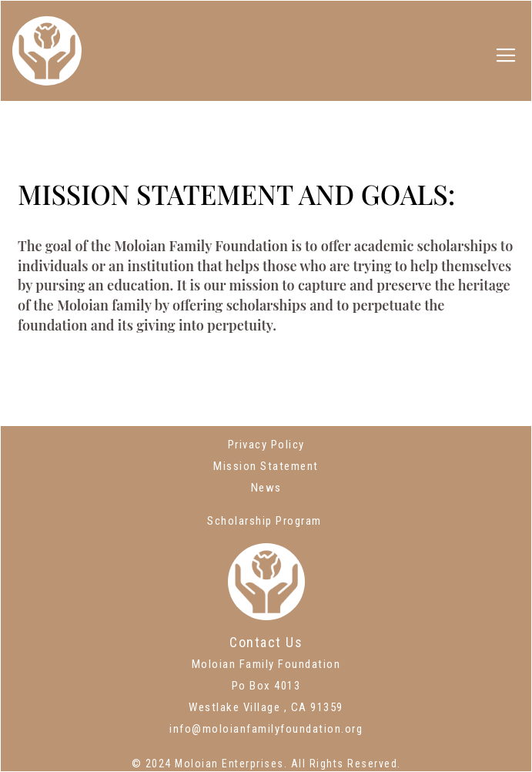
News (266, 488)
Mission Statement (266, 466)
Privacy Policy (266, 445)
